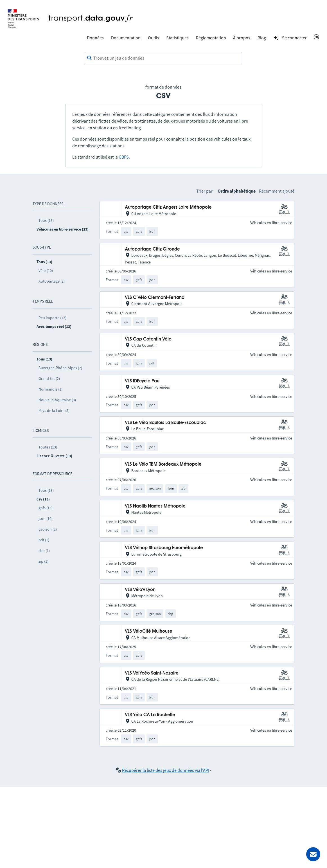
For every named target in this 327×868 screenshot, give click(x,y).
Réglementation (211, 38)
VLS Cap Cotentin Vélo (148, 339)
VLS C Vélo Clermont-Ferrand (155, 298)
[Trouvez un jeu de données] (163, 58)
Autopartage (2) (52, 281)
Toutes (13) (48, 447)
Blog (262, 38)
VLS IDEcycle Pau (142, 381)
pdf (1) (44, 540)
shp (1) (44, 551)
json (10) (46, 518)
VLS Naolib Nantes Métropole (155, 506)
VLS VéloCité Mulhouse (149, 631)
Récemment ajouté (277, 191)
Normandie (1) (50, 389)
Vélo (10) (46, 270)
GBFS (124, 157)
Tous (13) (46, 220)
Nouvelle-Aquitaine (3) (57, 400)
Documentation (126, 38)
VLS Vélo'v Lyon (140, 590)
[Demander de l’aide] (313, 854)
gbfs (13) (46, 508)
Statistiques (177, 38)
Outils (154, 38)
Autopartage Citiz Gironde (152, 249)
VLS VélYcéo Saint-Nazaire (152, 673)
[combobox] (163, 58)
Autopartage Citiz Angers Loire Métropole (168, 207)
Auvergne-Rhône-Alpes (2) (60, 368)
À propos (242, 38)
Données (95, 38)
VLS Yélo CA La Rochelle (150, 715)
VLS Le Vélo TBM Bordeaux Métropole (163, 464)
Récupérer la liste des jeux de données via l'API (166, 770)
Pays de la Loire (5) (54, 411)
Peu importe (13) (52, 318)
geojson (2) (48, 529)
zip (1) (43, 561)
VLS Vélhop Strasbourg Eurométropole (164, 548)
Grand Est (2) (49, 378)
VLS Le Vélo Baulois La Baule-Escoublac (165, 423)
